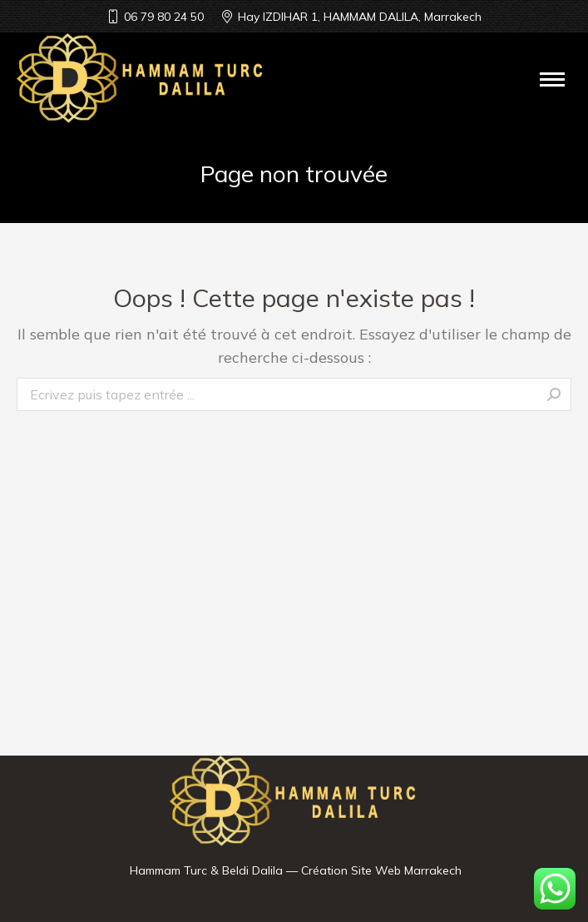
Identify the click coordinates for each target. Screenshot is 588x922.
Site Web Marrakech (406, 870)
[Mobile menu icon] (552, 79)
